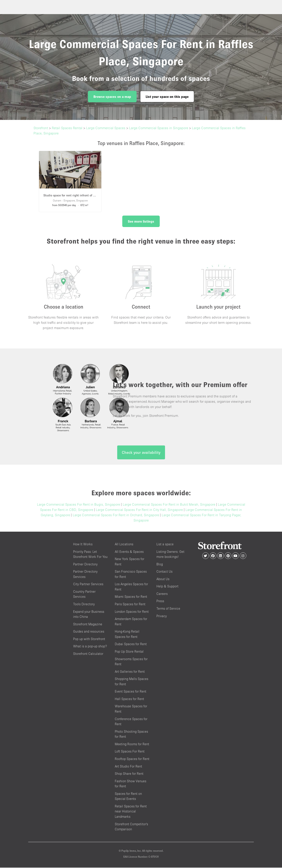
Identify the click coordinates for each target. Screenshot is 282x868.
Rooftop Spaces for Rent (132, 759)
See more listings (141, 221)
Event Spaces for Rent (131, 692)
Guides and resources (89, 632)
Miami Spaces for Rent (131, 597)
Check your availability (141, 453)
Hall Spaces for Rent (129, 699)
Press (160, 601)
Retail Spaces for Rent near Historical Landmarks (131, 812)
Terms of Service (168, 609)
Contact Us (164, 572)
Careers (162, 594)
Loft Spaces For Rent (130, 752)
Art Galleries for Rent (130, 672)
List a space (165, 544)
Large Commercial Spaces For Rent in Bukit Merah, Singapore (169, 505)
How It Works (83, 544)
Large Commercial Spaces (106, 128)
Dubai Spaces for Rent (131, 644)
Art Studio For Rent (128, 766)
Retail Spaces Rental (67, 128)
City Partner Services (88, 584)
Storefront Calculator (88, 654)
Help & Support (167, 587)
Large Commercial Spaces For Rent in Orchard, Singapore (116, 515)
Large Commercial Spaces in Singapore (159, 128)
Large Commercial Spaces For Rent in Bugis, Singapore (79, 505)
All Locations (124, 544)
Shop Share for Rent (129, 774)
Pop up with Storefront (89, 639)
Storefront (41, 128)
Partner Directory (85, 564)
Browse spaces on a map (112, 97)
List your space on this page (167, 97)
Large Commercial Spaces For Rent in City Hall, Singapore (139, 510)
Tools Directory (84, 604)
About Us (163, 579)
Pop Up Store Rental (129, 652)
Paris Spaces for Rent (130, 604)
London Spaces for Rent (132, 612)
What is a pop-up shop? (90, 647)
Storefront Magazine (88, 624)
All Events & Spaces (129, 552)
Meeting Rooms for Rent (132, 744)
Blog (160, 564)
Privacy (162, 616)
